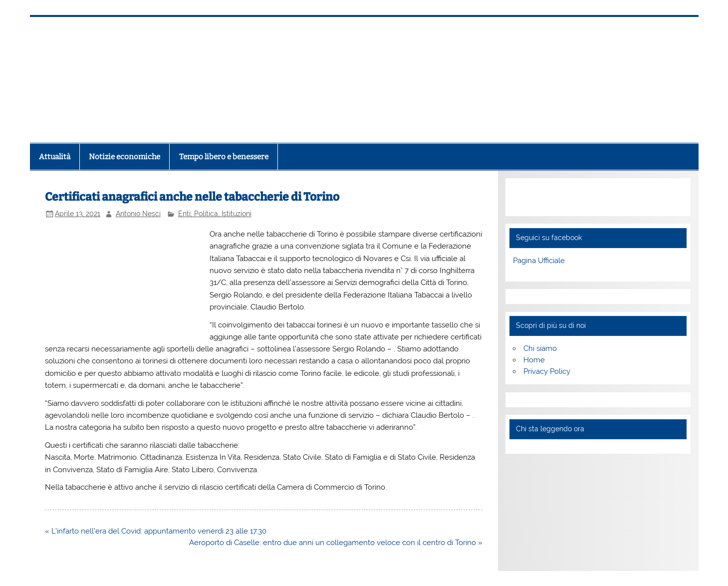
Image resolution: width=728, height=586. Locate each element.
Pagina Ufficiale (539, 261)
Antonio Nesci (138, 214)
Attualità (55, 157)
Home (534, 360)
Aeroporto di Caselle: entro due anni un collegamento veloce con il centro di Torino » (336, 543)
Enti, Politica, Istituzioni (215, 214)
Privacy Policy (547, 371)
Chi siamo (540, 348)
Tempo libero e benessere (224, 157)
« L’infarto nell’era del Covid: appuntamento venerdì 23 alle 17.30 (156, 531)
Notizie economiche (124, 157)
